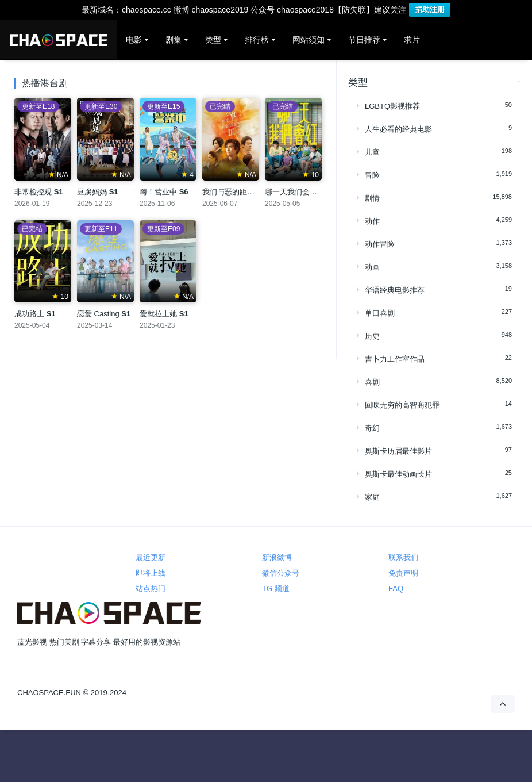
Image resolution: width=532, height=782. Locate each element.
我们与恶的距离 (234, 192)
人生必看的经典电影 (398, 129)
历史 (372, 336)
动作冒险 (380, 244)
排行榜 (257, 40)
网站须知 (309, 40)
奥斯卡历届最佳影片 (398, 451)
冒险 (372, 175)
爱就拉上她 (164, 314)
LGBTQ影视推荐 (392, 106)
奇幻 (372, 428)
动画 (372, 267)
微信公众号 (281, 573)
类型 (213, 40)
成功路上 (35, 314)
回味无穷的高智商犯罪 (402, 405)
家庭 (372, 497)
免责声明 (403, 573)
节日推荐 (364, 40)
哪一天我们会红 (297, 192)
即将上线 (151, 573)
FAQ (396, 589)
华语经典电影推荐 (395, 290)
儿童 (372, 152)
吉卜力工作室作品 (395, 359)
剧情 (372, 198)
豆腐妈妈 (98, 192)
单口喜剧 (380, 313)
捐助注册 (430, 9)
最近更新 (151, 557)
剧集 (174, 40)
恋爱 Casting (104, 314)
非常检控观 (39, 192)
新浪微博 (277, 557)
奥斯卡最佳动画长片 (398, 474)
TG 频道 (276, 589)
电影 (134, 40)
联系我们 (403, 557)
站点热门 (151, 589)
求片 (412, 40)
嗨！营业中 (164, 192)
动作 (372, 221)
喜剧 (372, 382)
